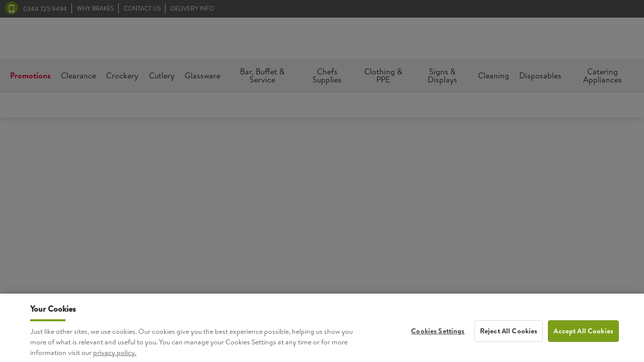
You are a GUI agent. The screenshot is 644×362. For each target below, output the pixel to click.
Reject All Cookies (509, 336)
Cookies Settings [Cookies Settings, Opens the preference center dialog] (438, 336)
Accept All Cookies (583, 336)
